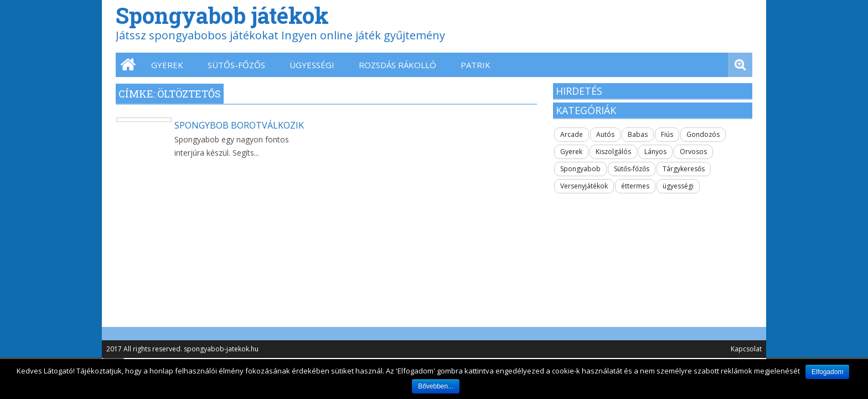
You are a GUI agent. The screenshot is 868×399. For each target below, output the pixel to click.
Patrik (476, 65)
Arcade (572, 134)
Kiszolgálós (613, 152)
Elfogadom (827, 372)
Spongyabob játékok (222, 15)
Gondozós (703, 134)
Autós (605, 134)
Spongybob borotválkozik (239, 125)
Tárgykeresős (684, 169)
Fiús (667, 134)
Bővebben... (436, 386)
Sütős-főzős (236, 65)
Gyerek (167, 65)
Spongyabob (580, 169)
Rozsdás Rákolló (397, 65)
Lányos (655, 152)
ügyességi (312, 65)
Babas (638, 134)
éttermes (635, 186)
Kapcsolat (746, 349)
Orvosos (693, 152)
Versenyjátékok (584, 186)
